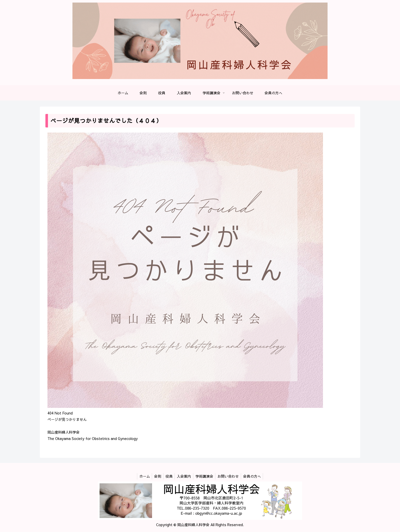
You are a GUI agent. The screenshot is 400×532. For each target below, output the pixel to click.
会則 (155, 476)
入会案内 (184, 476)
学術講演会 (205, 476)
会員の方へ (255, 476)
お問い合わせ (230, 476)
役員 (168, 476)
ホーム (141, 476)
